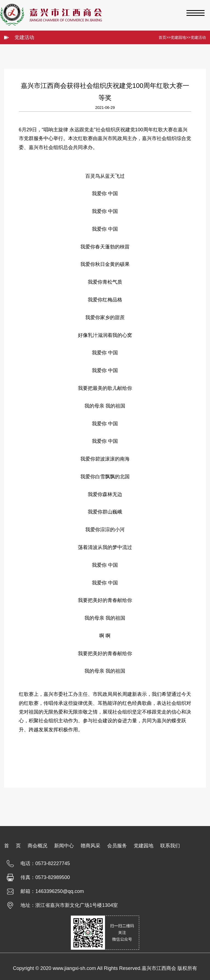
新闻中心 (64, 846)
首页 (162, 37)
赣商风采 (91, 846)
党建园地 (178, 37)
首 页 (12, 846)
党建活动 (198, 37)
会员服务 (117, 846)
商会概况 (37, 846)
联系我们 (170, 846)
